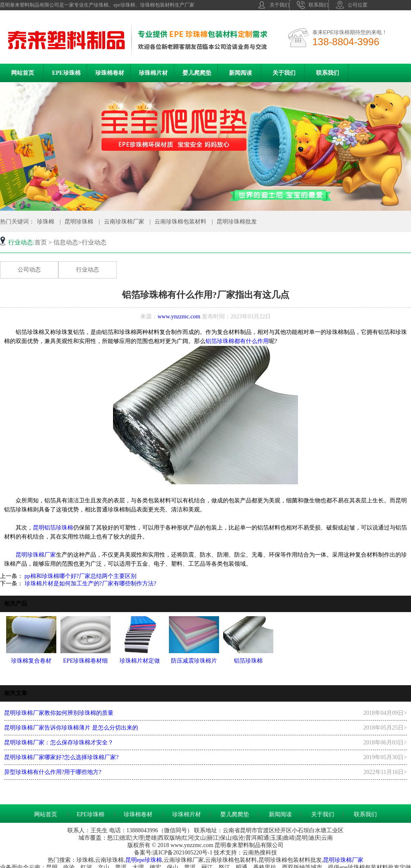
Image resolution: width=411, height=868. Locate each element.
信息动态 (66, 242)
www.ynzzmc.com (179, 317)
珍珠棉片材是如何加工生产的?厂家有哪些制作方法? (90, 584)
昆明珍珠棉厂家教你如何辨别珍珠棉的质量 (59, 713)
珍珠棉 (46, 222)
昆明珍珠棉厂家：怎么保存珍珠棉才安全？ (59, 743)
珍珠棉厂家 (349, 860)
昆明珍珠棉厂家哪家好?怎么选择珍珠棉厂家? (61, 757)
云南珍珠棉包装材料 (180, 222)
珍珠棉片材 (153, 73)
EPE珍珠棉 (66, 73)
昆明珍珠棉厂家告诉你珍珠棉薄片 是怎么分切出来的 (71, 728)
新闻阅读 (240, 73)
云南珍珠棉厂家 (124, 222)
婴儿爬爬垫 (197, 73)
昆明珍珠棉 (79, 222)
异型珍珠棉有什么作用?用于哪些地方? (53, 772)
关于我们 (274, 5)
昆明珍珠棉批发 (237, 222)
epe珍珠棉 (149, 860)
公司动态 (29, 270)
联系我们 (313, 5)
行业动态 (88, 270)
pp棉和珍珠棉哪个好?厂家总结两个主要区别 (80, 576)
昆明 (131, 860)
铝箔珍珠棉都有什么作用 (237, 341)
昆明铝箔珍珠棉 (53, 528)
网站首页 (23, 73)
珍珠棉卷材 (110, 73)
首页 (41, 242)
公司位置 (352, 5)
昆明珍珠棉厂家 (36, 555)
